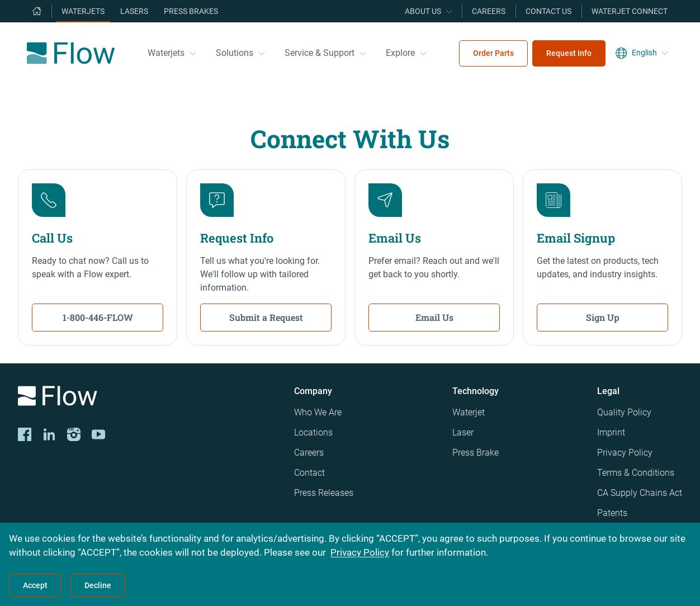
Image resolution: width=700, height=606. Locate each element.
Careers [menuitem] (489, 11)
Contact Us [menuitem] (548, 11)
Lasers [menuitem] (134, 11)
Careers (309, 453)
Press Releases (324, 493)
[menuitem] (37, 11)
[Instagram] (74, 434)
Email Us (434, 317)
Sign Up (603, 317)
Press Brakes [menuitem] (191, 11)
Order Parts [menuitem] (493, 53)
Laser (463, 432)
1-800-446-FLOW (98, 317)
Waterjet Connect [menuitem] (630, 11)
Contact (309, 473)
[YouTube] (98, 434)
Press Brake (476, 453)
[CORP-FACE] (25, 434)
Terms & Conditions (636, 473)
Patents (612, 513)
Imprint (611, 432)
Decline (98, 585)
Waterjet (469, 412)
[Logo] (147, 398)
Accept (35, 585)
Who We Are (318, 412)
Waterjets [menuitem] (83, 11)
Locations (313, 432)
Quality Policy (624, 412)
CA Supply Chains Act (640, 493)
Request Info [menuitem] (569, 53)
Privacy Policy (625, 453)
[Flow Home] (71, 53)
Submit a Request (266, 317)
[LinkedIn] (49, 434)
